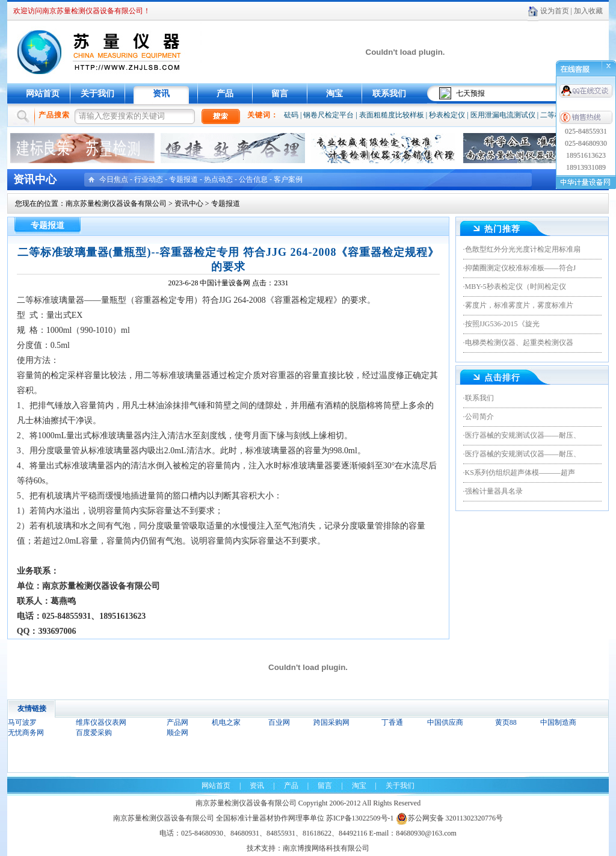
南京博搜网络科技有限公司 (326, 848)
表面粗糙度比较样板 (392, 115)
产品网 (177, 722)
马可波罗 (22, 722)
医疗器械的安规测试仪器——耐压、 (523, 435)
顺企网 (177, 733)
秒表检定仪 (447, 115)
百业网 (279, 722)
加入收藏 (588, 11)
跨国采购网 (331, 722)
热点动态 (218, 179)
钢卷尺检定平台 (328, 115)
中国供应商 (445, 722)
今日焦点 (114, 179)
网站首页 (43, 94)
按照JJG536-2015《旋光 (502, 324)
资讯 (161, 94)
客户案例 (288, 179)
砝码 (291, 115)
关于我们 (97, 94)
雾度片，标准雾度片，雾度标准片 (519, 305)
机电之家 (226, 722)
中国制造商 (558, 722)
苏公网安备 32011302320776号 (450, 818)
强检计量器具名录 (494, 491)
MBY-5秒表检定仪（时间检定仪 (516, 287)
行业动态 (149, 179)
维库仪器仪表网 (101, 722)
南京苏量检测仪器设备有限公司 (116, 203)
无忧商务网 (26, 733)
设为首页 (555, 11)
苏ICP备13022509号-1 (360, 818)
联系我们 (389, 94)
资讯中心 (189, 203)
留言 (280, 94)
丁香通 (392, 722)
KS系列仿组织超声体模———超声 (520, 473)
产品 (225, 94)
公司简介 (479, 417)
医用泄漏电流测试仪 (503, 115)
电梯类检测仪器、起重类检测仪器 (519, 343)
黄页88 (506, 722)
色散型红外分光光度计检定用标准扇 (523, 249)
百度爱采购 (94, 733)
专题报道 (183, 179)
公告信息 (253, 179)
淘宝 (334, 94)
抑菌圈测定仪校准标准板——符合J (521, 268)
